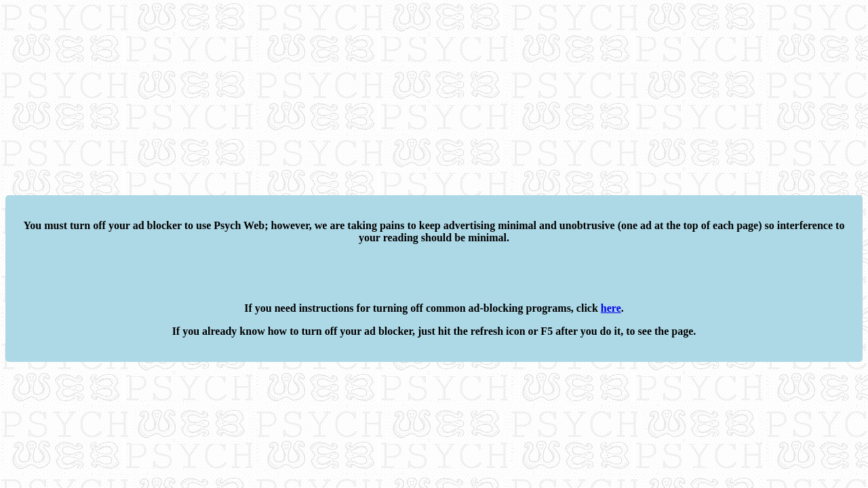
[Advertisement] (412, 100)
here (611, 308)
